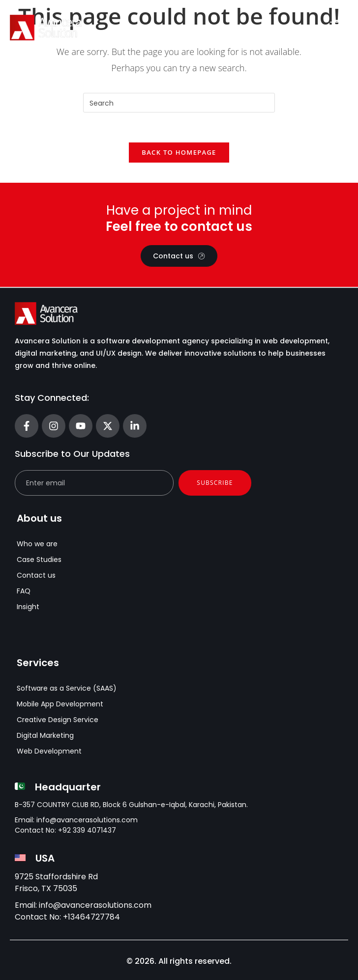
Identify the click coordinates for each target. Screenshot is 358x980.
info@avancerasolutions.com (87, 820)
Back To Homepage (179, 152)
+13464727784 (91, 917)
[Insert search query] (179, 103)
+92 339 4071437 (87, 831)
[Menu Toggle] (337, 28)
